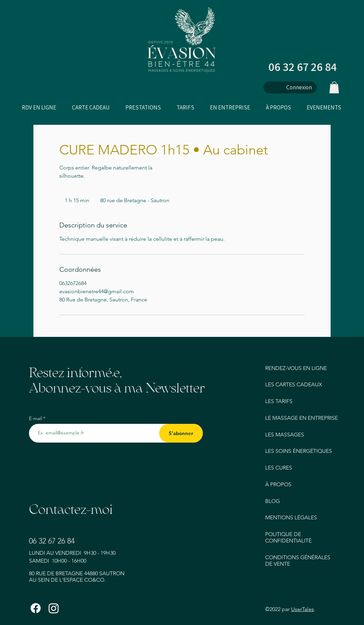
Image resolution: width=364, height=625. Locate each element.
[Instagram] (54, 608)
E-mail (36, 418)
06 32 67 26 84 (303, 67)
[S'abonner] (181, 433)
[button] (334, 87)
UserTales (302, 609)
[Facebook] (36, 608)
